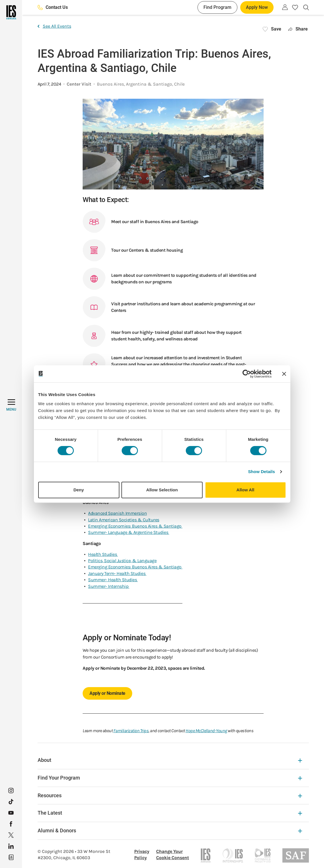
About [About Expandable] (170, 760)
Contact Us (53, 7)
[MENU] (11, 405)
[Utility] (285, 7)
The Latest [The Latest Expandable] (170, 813)
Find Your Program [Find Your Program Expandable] (170, 778)
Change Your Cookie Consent (173, 854)
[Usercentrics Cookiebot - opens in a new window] (247, 374)
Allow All (245, 490)
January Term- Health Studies (117, 573)
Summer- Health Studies (113, 580)
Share (298, 29)
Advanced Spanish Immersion (117, 513)
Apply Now (257, 7)
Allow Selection (162, 490)
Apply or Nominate (107, 693)
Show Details (262, 472)
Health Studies (103, 554)
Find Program (217, 7)
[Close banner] (284, 374)
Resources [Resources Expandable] (170, 795)
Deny (79, 490)
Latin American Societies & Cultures (124, 520)
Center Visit (79, 84)
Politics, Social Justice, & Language (122, 561)
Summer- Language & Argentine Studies (129, 532)
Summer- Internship (109, 586)
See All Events (54, 26)
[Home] (11, 12)
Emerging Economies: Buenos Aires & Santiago (135, 526)
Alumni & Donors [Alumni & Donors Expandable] (170, 830)
